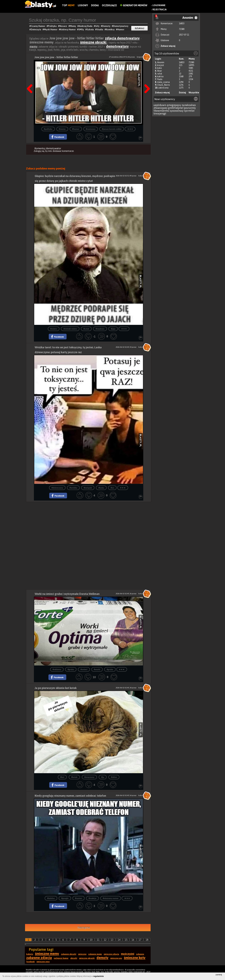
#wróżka (73, 488)
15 (126, 940)
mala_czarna (163, 82)
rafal (160, 74)
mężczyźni (128, 954)
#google (65, 898)
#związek (88, 488)
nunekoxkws (189, 105)
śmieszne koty (135, 958)
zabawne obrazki (69, 954)
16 (133, 940)
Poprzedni (31, 81)
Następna (146, 81)
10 (91, 940)
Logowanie (159, 5)
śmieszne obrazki (94, 42)
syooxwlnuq (176, 111)
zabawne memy (95, 954)
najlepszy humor (61, 958)
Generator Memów (134, 5)
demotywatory (117, 46)
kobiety (30, 954)
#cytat (86, 329)
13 (112, 940)
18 (147, 940)
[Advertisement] (89, 524)
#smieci (84, 669)
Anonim (161, 62)
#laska (101, 488)
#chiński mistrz (70, 329)
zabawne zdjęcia (39, 958)
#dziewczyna (57, 488)
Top (68, 5)
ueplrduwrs (160, 105)
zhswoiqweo (161, 108)
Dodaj (95, 5)
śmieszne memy (47, 954)
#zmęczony (89, 777)
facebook (30, 962)
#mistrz (54, 329)
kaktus (160, 76)
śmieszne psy (116, 958)
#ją (103, 777)
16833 (182, 23)
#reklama (57, 669)
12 (105, 940)
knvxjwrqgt (160, 113)
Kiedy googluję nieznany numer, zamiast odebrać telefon (70, 796)
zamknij (219, 975)
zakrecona (163, 88)
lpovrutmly (190, 108)
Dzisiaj (182, 93)
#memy (62, 129)
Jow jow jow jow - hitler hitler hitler (56, 57)
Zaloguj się (39, 151)
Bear (160, 71)
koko (160, 68)
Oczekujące (109, 5)
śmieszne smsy (43, 962)
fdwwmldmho (161, 111)
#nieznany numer (111, 898)
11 (98, 940)
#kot (62, 777)
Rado (160, 79)
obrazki (74, 958)
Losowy (83, 5)
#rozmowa (91, 129)
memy (34, 47)
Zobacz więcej (168, 46)
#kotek (74, 777)
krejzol (161, 65)
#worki (97, 669)
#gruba (71, 669)
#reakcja (92, 898)
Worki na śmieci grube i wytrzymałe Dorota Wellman (67, 594)
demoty (102, 958)
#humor (76, 129)
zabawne (140, 954)
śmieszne (82, 954)
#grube (110, 669)
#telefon (51, 898)
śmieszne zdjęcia (111, 954)
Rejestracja (160, 10)
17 (140, 940)
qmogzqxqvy (174, 105)
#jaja (113, 329)
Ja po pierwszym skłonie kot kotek (56, 688)
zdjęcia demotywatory (122, 38)
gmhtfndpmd (175, 108)
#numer (79, 898)
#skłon (114, 777)
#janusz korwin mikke (112, 129)
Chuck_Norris (164, 85)
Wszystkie (194, 93)
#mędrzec (100, 329)
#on (112, 488)
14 (119, 940)
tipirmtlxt (189, 111)
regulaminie (99, 976)
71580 (182, 29)
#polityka (48, 129)
